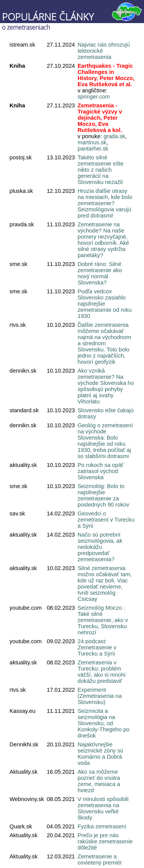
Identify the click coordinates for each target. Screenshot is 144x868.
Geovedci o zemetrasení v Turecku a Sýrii (106, 520)
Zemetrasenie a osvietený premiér (100, 860)
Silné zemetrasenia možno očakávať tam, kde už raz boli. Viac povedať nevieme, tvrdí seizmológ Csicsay (105, 584)
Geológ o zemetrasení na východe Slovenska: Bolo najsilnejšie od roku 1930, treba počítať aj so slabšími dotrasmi (105, 441)
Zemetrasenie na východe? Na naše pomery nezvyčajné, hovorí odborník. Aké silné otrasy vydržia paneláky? (103, 240)
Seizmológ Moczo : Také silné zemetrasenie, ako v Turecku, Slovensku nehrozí (103, 620)
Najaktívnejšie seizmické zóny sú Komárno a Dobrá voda (100, 754)
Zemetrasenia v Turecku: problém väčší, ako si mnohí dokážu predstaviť (102, 672)
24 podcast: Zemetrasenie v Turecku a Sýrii (97, 647)
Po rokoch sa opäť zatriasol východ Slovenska (101, 471)
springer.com (94, 97)
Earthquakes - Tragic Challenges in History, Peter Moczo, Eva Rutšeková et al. (106, 75)
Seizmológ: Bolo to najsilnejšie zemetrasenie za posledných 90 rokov (103, 495)
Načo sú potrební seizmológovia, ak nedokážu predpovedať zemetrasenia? (100, 547)
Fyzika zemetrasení (102, 826)
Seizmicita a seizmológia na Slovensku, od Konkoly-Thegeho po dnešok (103, 723)
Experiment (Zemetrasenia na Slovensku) (100, 696)
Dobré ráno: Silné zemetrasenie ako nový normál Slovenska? (100, 273)
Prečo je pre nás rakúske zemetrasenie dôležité (105, 841)
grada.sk (114, 136)
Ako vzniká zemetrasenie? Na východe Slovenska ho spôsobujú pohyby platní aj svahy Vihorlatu (106, 386)
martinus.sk (92, 142)
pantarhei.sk (93, 149)
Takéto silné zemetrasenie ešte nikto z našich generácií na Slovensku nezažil (101, 170)
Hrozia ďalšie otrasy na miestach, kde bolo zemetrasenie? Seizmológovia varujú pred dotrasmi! (105, 203)
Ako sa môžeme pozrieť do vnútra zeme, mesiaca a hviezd (99, 781)
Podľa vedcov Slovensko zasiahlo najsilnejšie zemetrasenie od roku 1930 (105, 304)
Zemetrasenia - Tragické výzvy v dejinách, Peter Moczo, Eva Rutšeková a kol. (100, 118)
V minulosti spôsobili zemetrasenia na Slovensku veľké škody (103, 808)
